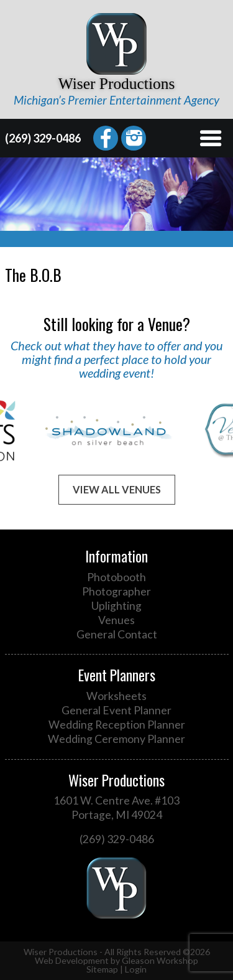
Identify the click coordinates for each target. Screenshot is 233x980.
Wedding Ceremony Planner (116, 739)
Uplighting (116, 606)
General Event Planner (116, 710)
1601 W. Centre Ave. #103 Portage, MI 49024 (116, 808)
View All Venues (117, 489)
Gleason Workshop (160, 960)
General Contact (117, 634)
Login (136, 969)
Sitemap (102, 969)
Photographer (116, 591)
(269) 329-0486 (43, 138)
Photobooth (116, 577)
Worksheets (116, 696)
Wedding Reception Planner (117, 725)
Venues (116, 620)
